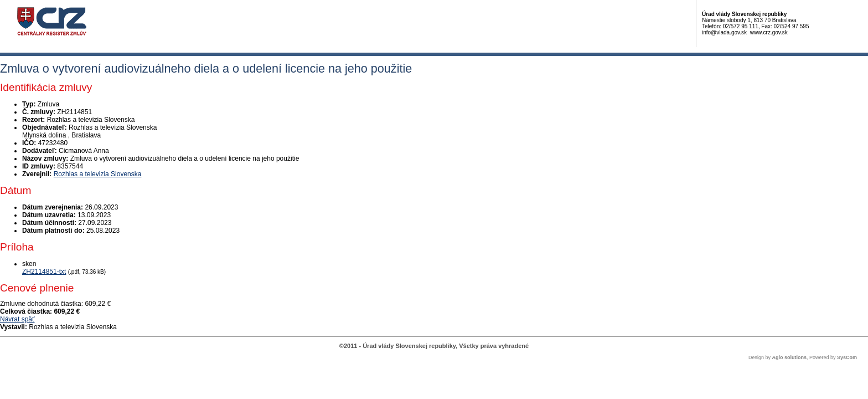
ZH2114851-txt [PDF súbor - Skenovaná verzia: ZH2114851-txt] (44, 272)
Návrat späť (17, 319)
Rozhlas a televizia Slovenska (98, 174)
